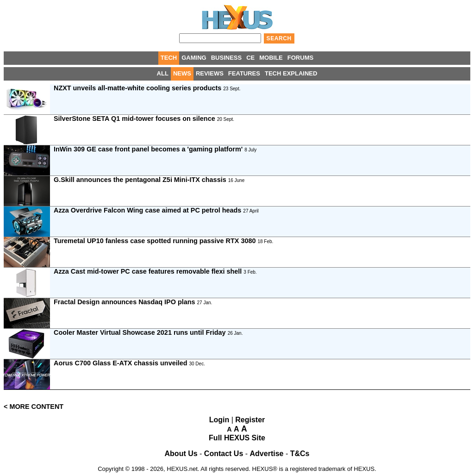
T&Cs (300, 454)
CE (250, 58)
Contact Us (224, 454)
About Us (181, 454)
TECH (169, 58)
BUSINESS (226, 58)
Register (250, 420)
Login (219, 420)
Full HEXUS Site (237, 438)
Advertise (267, 454)
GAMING (194, 58)
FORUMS (300, 58)
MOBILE (271, 58)
